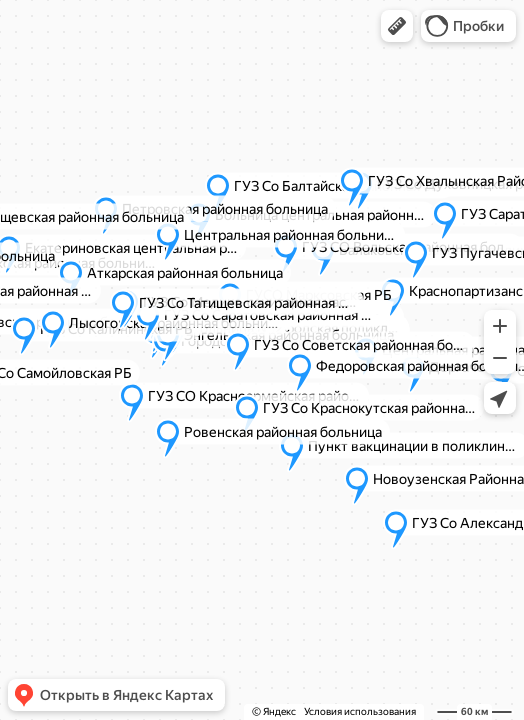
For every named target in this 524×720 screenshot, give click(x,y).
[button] (397, 26)
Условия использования (360, 711)
